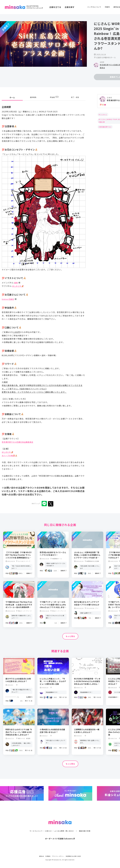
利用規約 (48, 856)
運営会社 (42, 856)
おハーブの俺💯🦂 (10, 453)
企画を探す (70, 7)
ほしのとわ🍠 (18, 283)
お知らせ (48, 826)
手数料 (107, 7)
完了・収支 (75, 95)
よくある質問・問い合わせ (64, 826)
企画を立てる (55, 7)
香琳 (16, 280)
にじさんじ (103, 115)
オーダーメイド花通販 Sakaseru (60, 834)
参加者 (54, 95)
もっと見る (70, 634)
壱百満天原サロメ (106, 127)
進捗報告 (33, 95)
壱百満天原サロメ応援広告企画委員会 (19, 439)
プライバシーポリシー (58, 856)
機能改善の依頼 (86, 826)
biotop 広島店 (8, 296)
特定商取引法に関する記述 (73, 856)
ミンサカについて (94, 7)
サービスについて (35, 826)
